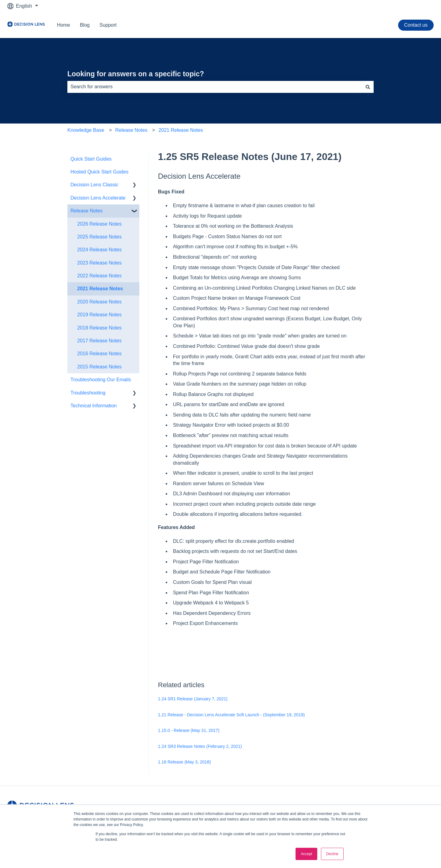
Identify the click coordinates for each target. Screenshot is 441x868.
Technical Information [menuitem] (94, 406)
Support (108, 25)
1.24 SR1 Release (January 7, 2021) (193, 699)
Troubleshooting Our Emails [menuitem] (101, 380)
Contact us (416, 25)
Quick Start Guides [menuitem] (91, 159)
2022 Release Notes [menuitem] (99, 276)
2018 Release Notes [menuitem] (99, 328)
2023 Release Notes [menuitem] (99, 263)
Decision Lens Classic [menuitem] (94, 185)
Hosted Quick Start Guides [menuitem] (99, 172)
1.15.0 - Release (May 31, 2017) (189, 730)
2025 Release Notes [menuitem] (99, 237)
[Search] (368, 87)
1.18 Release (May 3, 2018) (185, 762)
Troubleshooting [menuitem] (88, 393)
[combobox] (215, 87)
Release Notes (131, 130)
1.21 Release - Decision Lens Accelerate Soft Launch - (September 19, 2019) (231, 715)
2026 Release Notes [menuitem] (99, 224)
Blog (85, 25)
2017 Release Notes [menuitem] (99, 341)
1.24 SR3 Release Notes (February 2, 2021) (200, 746)
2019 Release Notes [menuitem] (99, 315)
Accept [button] (306, 854)
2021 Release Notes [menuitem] (100, 289)
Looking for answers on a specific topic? (136, 74)
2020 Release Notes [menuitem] (99, 302)
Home (64, 25)
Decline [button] (332, 854)
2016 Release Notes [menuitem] (99, 354)
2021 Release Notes (181, 130)
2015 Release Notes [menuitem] (99, 367)
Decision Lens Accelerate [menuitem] (98, 198)
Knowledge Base (86, 130)
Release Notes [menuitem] (87, 211)
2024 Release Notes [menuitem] (99, 250)
